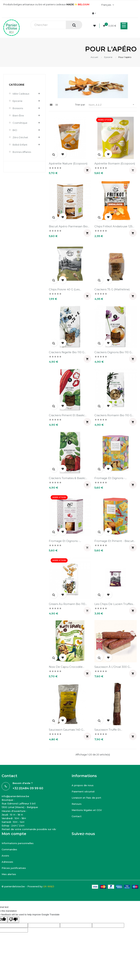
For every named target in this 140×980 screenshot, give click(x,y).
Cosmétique (20, 123)
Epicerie (17, 101)
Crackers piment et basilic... (68, 415)
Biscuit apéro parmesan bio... (69, 226)
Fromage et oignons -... (111, 478)
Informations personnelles (18, 843)
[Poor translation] (13, 920)
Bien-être (18, 115)
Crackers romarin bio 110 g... (114, 415)
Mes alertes (9, 874)
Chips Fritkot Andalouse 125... (114, 226)
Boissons (18, 108)
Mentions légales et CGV (87, 810)
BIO (15, 130)
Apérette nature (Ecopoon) (68, 163)
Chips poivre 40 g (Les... (65, 289)
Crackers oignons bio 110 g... (114, 352)
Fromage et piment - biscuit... (115, 541)
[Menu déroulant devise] (107, 5)
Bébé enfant (20, 145)
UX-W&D (49, 886)
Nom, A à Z (113, 105)
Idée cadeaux (21, 94)
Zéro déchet (20, 137)
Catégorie (17, 85)
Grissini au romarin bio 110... (68, 604)
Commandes (9, 849)
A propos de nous (83, 785)
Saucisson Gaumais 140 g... (67, 730)
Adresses (7, 862)
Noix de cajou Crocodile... (67, 667)
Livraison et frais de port (86, 798)
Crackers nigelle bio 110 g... (67, 352)
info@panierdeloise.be (15, 796)
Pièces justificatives (14, 868)
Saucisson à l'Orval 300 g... (113, 667)
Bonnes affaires (22, 152)
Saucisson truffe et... (108, 730)
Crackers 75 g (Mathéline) (112, 289)
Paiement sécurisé (83, 791)
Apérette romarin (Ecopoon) (115, 163)
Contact (77, 816)
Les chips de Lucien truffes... (114, 604)
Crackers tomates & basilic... (68, 478)
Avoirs (5, 856)
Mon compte (14, 834)
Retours (77, 804)
